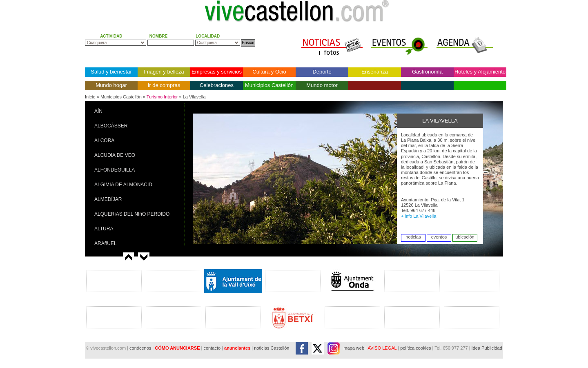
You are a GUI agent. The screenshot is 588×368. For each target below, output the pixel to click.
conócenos (141, 348)
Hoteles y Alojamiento (480, 72)
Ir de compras (164, 85)
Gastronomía (427, 72)
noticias (413, 237)
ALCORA (104, 141)
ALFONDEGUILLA (115, 170)
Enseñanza (375, 72)
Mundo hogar (111, 85)
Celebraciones (217, 85)
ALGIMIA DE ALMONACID (123, 185)
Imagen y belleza (164, 72)
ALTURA (104, 229)
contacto (212, 348)
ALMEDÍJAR (108, 199)
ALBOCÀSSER (111, 126)
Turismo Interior (162, 97)
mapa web (354, 348)
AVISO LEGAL (382, 348)
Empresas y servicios (217, 72)
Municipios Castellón (269, 85)
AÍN (98, 111)
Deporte (322, 72)
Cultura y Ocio (269, 72)
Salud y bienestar (111, 72)
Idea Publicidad (487, 348)
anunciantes (237, 348)
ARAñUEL (106, 243)
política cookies (415, 348)
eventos (439, 237)
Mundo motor (322, 85)
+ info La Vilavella (419, 216)
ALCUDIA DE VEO (115, 155)
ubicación (465, 237)
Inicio (90, 97)
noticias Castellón (272, 348)
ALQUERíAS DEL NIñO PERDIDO (132, 214)
